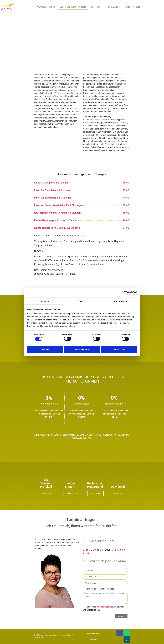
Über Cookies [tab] (120, 301)
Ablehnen (45, 349)
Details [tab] (82, 301)
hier (44, 93)
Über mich (96, 7)
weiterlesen (48, 493)
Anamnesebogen (52, 90)
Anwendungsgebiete (46, 7)
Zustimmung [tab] (44, 301)
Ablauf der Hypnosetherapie (73, 7)
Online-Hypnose (133, 7)
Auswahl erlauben (82, 349)
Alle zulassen (119, 349)
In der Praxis (91, 589)
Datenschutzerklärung (106, 607)
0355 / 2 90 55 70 (93, 550)
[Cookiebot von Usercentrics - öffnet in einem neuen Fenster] (126, 293)
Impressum (93, 639)
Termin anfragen (113, 7)
